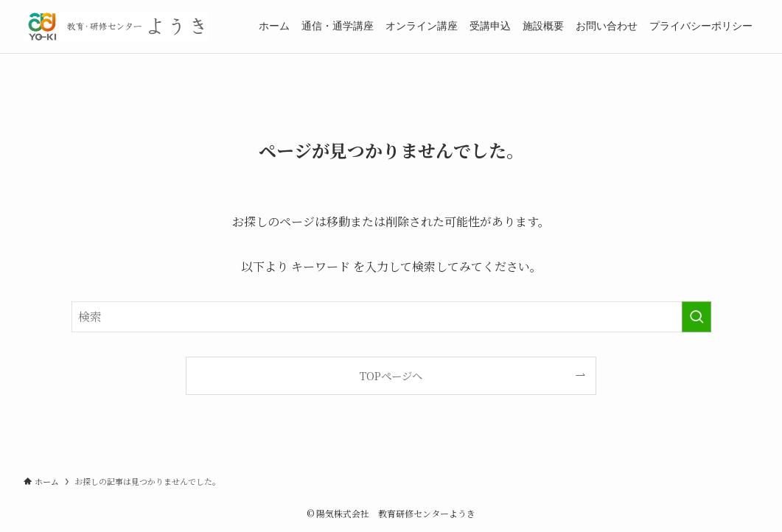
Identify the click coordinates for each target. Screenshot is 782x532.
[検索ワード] (391, 317)
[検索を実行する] (697, 317)
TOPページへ (391, 375)
